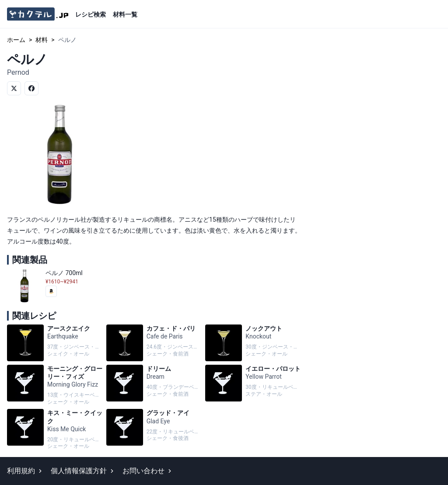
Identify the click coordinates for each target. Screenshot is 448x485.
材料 (42, 40)
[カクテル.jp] (38, 14)
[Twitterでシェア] (14, 88)
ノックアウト (253, 343)
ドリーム (154, 385)
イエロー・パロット (253, 385)
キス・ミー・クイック (55, 429)
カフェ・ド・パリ (154, 343)
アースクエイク (55, 343)
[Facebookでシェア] (31, 88)
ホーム (16, 40)
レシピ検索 (91, 14)
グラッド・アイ (154, 429)
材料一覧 (125, 14)
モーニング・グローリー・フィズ (55, 385)
